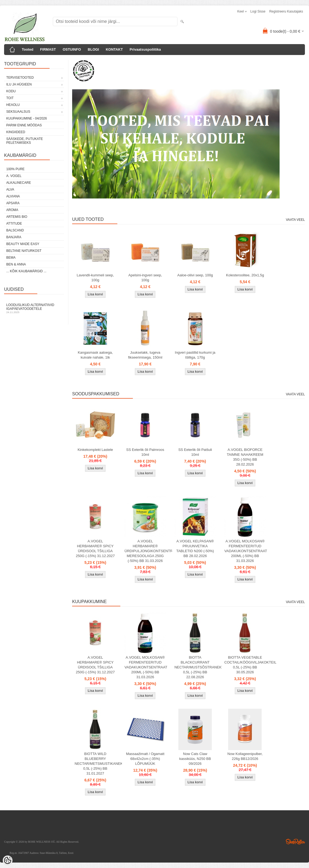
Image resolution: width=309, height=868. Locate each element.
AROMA (12, 210)
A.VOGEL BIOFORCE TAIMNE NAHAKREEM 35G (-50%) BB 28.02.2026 (245, 457)
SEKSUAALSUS (18, 112)
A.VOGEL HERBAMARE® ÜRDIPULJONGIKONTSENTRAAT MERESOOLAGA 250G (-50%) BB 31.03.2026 (146, 551)
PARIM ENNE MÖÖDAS (24, 125)
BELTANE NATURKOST (24, 251)
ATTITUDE (14, 224)
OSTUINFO (72, 49)
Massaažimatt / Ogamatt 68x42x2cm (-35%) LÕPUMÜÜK (145, 759)
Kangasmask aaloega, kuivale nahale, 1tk (95, 355)
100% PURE (15, 169)
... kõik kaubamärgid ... (26, 271)
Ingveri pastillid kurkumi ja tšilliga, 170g (195, 355)
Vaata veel (295, 220)
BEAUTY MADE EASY (23, 244)
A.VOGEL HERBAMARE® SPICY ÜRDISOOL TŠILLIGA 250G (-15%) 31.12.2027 (95, 548)
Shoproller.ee (295, 842)
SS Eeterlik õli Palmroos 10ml (145, 452)
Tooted (27, 49)
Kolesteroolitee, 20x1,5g (245, 275)
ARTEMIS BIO (17, 217)
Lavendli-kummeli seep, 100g (95, 278)
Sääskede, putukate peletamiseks (25, 141)
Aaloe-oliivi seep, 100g (195, 275)
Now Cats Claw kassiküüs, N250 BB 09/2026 (195, 759)
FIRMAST (48, 49)
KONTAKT (114, 49)
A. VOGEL (14, 176)
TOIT (10, 98)
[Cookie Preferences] (8, 860)
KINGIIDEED (16, 132)
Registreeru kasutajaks (286, 11)
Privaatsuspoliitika (145, 49)
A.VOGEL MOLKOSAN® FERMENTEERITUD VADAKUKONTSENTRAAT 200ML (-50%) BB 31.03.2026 (246, 551)
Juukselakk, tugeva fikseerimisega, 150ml (145, 355)
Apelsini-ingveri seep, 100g (145, 278)
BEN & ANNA (16, 264)
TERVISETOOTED (20, 78)
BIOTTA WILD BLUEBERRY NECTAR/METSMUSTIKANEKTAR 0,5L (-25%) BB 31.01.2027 (96, 764)
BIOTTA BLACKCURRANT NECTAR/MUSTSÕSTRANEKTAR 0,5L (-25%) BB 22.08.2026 (196, 667)
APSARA (13, 203)
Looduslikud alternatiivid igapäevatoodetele (34, 308)
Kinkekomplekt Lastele (95, 450)
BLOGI (93, 49)
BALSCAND (15, 230)
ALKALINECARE (19, 183)
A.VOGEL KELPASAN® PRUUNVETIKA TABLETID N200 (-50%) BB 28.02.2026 (195, 548)
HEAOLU (13, 105)
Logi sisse (258, 11)
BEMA (11, 258)
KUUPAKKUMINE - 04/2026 (27, 118)
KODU (11, 91)
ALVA (10, 190)
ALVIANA (13, 196)
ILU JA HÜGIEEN (19, 84)
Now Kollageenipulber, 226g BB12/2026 (245, 756)
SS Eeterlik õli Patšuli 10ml (195, 452)
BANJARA (14, 237)
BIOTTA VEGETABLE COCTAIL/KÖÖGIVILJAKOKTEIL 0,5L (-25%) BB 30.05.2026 (246, 665)
